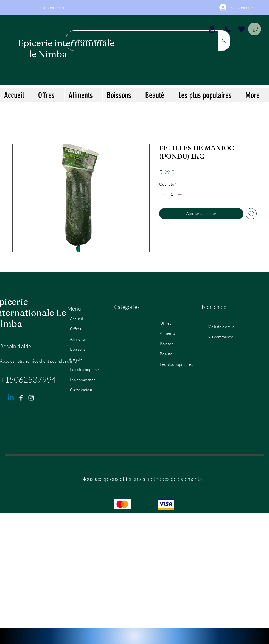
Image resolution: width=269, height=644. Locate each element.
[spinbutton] (172, 194)
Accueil (77, 319)
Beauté (76, 359)
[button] (83, 95)
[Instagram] (31, 398)
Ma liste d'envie (221, 327)
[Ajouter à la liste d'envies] (251, 214)
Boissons (78, 349)
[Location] (212, 29)
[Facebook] (21, 398)
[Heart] (241, 29)
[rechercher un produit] (139, 41)
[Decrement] (163, 194)
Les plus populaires (87, 370)
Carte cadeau (82, 390)
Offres (76, 329)
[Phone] (227, 29)
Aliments (78, 339)
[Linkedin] (11, 398)
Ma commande (83, 380)
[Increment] (180, 194)
